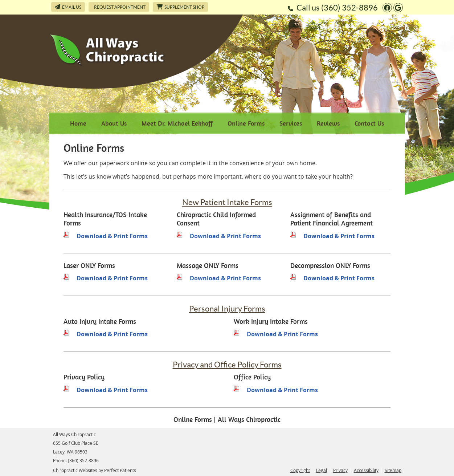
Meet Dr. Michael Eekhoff (177, 123)
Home (78, 123)
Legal (322, 470)
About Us (114, 123)
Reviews (328, 123)
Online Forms (246, 123)
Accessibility (366, 470)
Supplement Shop (180, 7)
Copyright (300, 470)
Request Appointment (120, 7)
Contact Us (369, 123)
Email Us (68, 7)
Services (291, 123)
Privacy (340, 470)
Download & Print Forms (112, 236)
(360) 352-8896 (349, 8)
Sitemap (393, 470)
